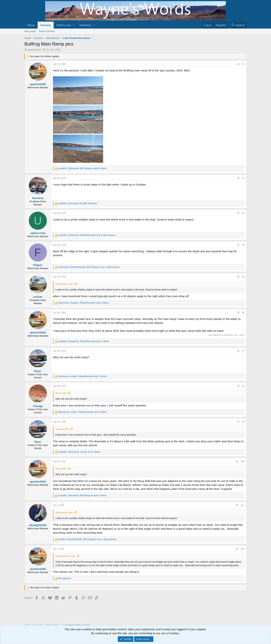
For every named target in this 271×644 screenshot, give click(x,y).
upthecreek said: (64, 284)
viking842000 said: (65, 556)
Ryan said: (61, 393)
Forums (46, 25)
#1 (243, 64)
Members (85, 25)
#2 (243, 178)
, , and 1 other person (87, 235)
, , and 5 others (79, 452)
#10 (243, 461)
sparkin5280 (34, 50)
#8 (243, 386)
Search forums (47, 31)
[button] (74, 25)
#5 (243, 277)
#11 (243, 505)
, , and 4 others (82, 496)
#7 (243, 351)
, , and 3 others (82, 376)
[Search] (238, 25)
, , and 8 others (82, 168)
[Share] (238, 64)
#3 (243, 213)
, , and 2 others (83, 303)
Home (31, 25)
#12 (243, 549)
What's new (64, 25)
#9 (243, 422)
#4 (243, 245)
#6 (243, 313)
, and (78, 203)
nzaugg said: (62, 429)
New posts (30, 31)
